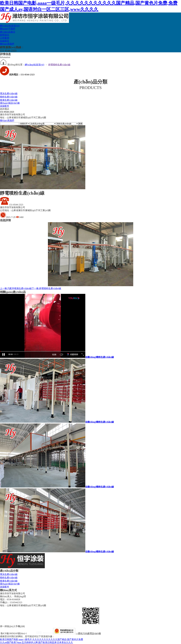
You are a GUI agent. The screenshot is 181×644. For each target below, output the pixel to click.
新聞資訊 (5, 35)
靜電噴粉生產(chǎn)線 (59, 65)
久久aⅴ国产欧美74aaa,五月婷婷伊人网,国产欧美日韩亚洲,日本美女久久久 (36, 642)
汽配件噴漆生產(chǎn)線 (16, 288)
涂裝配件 (5, 106)
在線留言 (5, 41)
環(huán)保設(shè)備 (10, 103)
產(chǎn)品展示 (8, 32)
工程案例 (5, 38)
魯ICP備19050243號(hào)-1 (14, 633)
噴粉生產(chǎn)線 (9, 97)
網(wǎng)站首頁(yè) (10, 26)
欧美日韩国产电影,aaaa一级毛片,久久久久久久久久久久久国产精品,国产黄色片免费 (42, 639)
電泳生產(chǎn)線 (9, 93)
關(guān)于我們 (8, 29)
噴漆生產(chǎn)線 (9, 100)
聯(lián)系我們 (7, 44)
